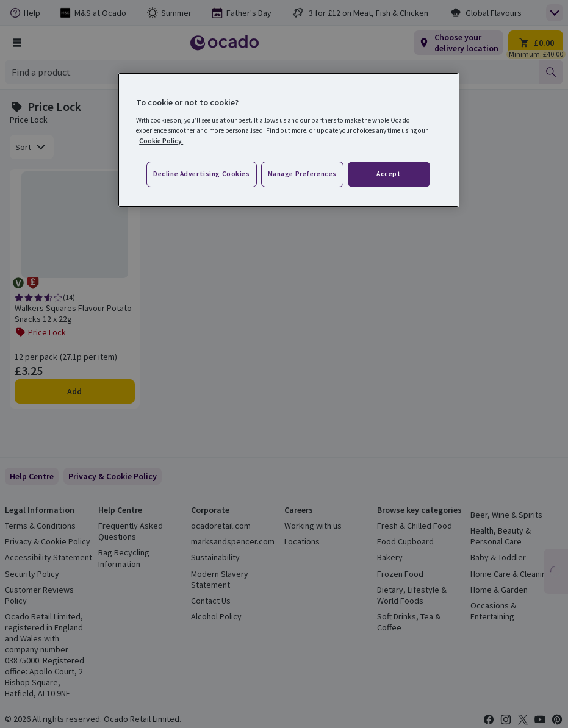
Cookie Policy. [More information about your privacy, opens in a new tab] (161, 141)
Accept (389, 174)
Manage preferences (302, 174)
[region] (288, 140)
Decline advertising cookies (201, 174)
